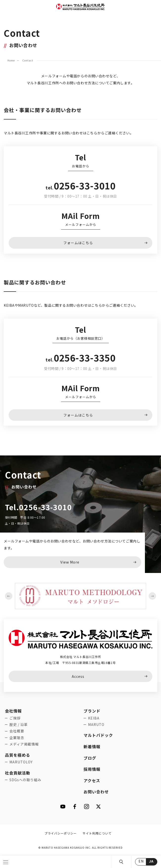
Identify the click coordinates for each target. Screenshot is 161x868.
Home (11, 60)
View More (70, 562)
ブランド (92, 711)
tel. (80, 187)
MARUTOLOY (21, 762)
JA (151, 861)
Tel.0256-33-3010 (38, 507)
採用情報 (92, 769)
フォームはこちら (78, 243)
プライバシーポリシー (61, 833)
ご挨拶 (15, 718)
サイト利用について (97, 833)
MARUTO (96, 724)
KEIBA (94, 718)
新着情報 (92, 747)
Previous (9, 596)
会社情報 (13, 711)
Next (152, 596)
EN (141, 861)
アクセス (92, 780)
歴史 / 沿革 (19, 724)
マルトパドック (98, 735)
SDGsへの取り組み (25, 780)
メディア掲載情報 (24, 744)
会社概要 (17, 731)
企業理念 (17, 738)
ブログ (90, 758)
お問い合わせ (96, 792)
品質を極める (18, 755)
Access (78, 676)
